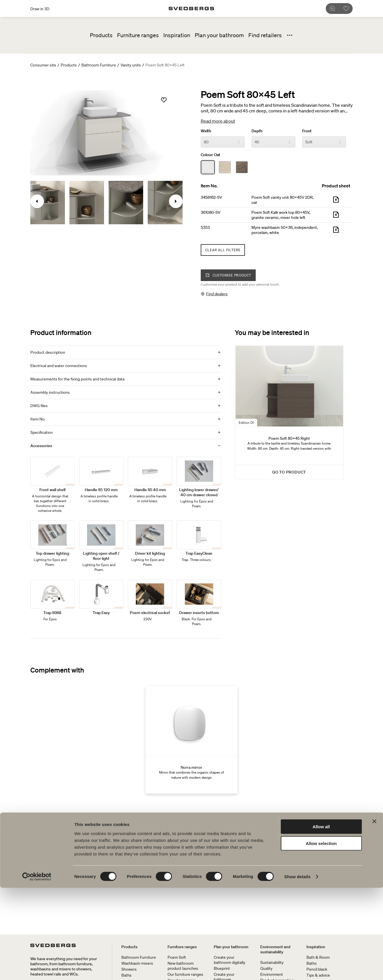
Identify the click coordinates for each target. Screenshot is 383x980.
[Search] (336, 9)
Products (101, 35)
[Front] (324, 142)
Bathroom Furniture (99, 65)
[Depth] (273, 142)
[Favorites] (349, 9)
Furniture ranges (138, 35)
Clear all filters (223, 250)
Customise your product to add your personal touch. (240, 284)
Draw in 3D (40, 9)
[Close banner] (374, 914)
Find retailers (265, 35)
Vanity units (131, 65)
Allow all (321, 919)
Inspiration (177, 35)
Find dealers (217, 294)
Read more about (218, 121)
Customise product (228, 275)
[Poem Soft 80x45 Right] (289, 412)
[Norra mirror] (192, 740)
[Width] (223, 142)
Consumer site (43, 65)
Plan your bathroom (219, 35)
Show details (298, 969)
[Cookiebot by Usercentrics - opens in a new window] (37, 969)
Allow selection (321, 936)
